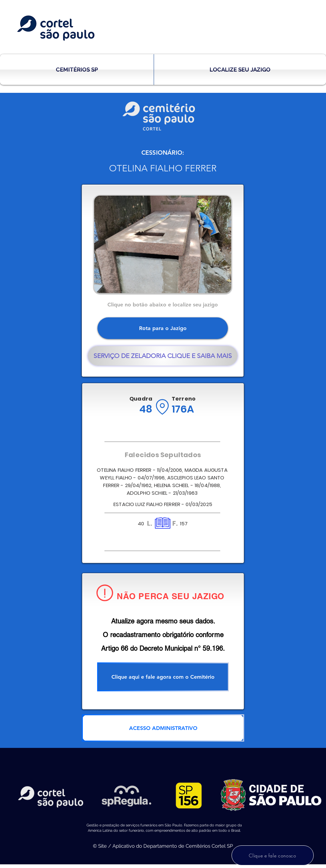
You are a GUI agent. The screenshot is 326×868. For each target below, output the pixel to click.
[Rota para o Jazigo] (163, 328)
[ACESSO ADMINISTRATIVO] (163, 728)
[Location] (162, 407)
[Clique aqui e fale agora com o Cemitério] (163, 677)
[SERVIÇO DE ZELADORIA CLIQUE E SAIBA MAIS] (163, 356)
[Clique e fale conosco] (273, 855)
